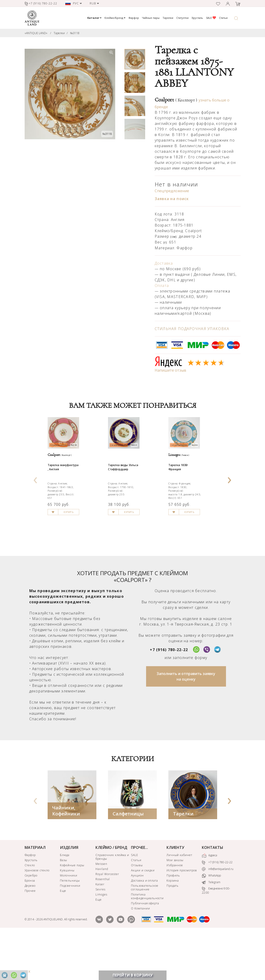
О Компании (141, 953)
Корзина (173, 926)
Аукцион (137, 920)
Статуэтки (182, 18)
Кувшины (67, 915)
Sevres (100, 934)
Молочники (69, 920)
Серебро (31, 920)
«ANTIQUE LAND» (36, 33)
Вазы (64, 905)
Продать (173, 931)
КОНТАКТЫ (213, 892)
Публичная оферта (145, 948)
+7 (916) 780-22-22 (169, 695)
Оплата (162, 286)
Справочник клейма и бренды (112, 902)
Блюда (65, 900)
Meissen (101, 909)
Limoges (101, 939)
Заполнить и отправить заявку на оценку (186, 721)
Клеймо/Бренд (115, 18)
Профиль (173, 920)
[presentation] (36, 500)
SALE (211, 18)
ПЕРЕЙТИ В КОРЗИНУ (133, 975)
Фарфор (134, 18)
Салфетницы (128, 859)
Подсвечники (70, 931)
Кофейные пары (72, 910)
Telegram (211, 927)
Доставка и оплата (144, 926)
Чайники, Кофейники (66, 856)
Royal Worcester (107, 919)
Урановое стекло (37, 915)
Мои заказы (175, 905)
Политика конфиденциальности (147, 941)
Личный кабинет (179, 900)
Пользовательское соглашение (145, 933)
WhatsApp (211, 921)
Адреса (209, 901)
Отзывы (137, 910)
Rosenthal (103, 924)
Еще (63, 936)
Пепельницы (70, 926)
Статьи (223, 18)
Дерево (30, 931)
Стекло (30, 910)
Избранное (175, 910)
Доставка (164, 263)
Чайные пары (151, 18)
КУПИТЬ (80, 564)
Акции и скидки (143, 915)
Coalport (176, 100)
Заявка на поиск (172, 199)
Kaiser (100, 929)
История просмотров (182, 915)
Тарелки (168, 18)
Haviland (102, 914)
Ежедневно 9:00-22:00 (216, 936)
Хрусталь (197, 18)
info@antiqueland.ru (218, 914)
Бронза (30, 926)
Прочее (30, 936)
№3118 (75, 33)
